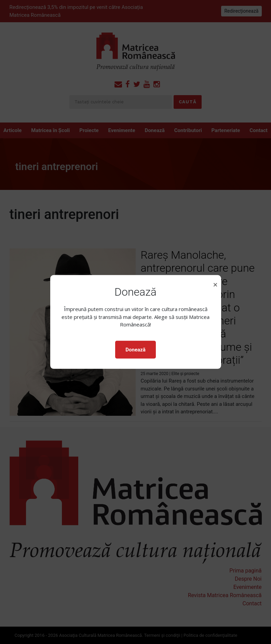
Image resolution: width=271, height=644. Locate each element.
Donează (135, 350)
